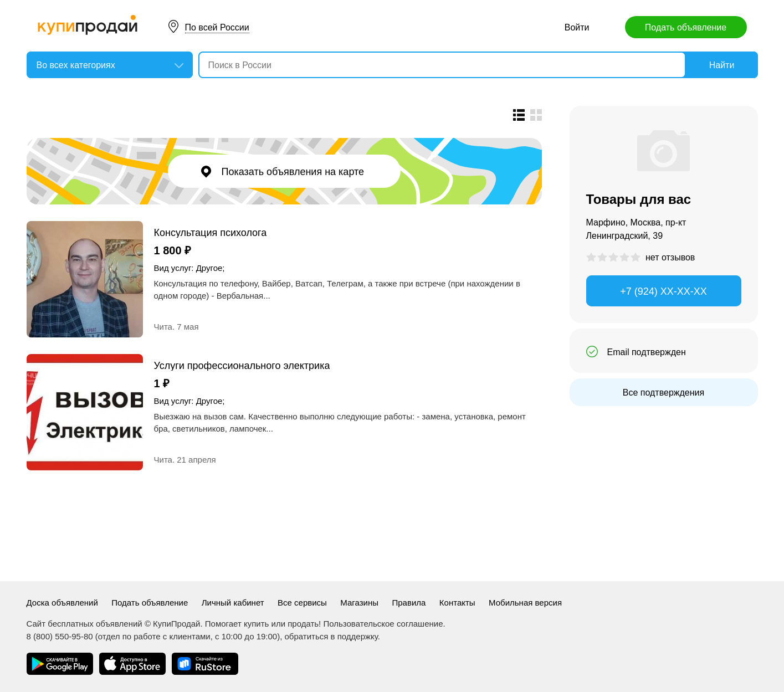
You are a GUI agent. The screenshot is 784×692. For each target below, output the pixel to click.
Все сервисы (302, 603)
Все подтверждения (663, 393)
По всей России (217, 27)
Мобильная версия (525, 603)
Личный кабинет (233, 603)
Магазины (359, 603)
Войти (577, 27)
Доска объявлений (62, 603)
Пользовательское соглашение (383, 624)
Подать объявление (686, 27)
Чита (163, 327)
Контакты (457, 603)
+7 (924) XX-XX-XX (663, 291)
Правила (409, 603)
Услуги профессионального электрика (242, 365)
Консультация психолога (211, 232)
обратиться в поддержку (331, 636)
